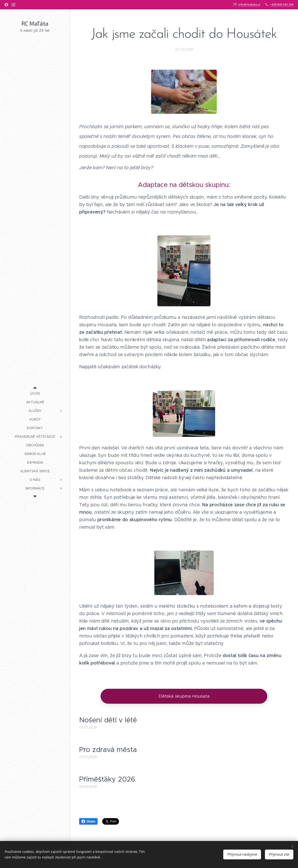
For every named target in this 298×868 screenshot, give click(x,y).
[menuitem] (35, 394)
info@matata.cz (249, 4)
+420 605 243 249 (282, 4)
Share (88, 821)
